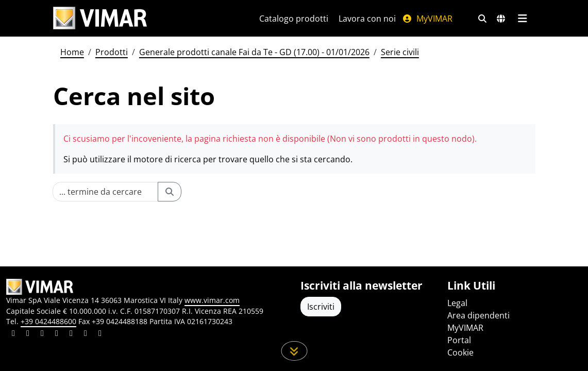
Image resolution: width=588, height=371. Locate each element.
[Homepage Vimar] (100, 18)
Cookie (460, 352)
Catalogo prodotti (294, 19)
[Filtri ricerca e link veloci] (482, 19)
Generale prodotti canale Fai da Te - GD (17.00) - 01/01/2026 (254, 52)
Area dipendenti (478, 315)
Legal (457, 303)
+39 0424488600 (48, 321)
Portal (459, 340)
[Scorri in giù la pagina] (294, 351)
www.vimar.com (212, 300)
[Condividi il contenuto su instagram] (57, 334)
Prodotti (112, 52)
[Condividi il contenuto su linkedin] (13, 334)
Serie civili (400, 52)
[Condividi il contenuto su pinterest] (42, 334)
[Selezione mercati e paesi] (501, 19)
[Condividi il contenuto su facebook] (28, 334)
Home (72, 52)
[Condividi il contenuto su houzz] (86, 334)
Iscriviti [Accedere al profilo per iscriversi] (321, 307)
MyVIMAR (427, 19)
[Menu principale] (523, 19)
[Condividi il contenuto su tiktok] (100, 334)
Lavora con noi (367, 19)
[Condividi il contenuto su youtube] (71, 334)
